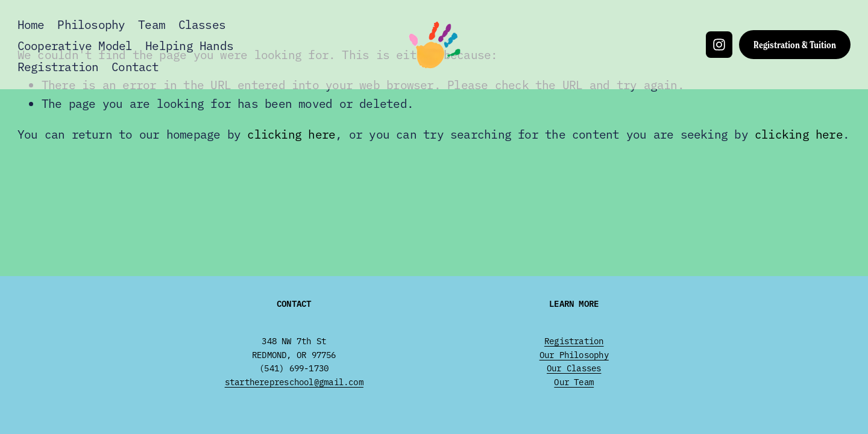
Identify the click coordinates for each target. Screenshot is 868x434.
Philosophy (91, 24)
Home (31, 24)
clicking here (291, 134)
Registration (58, 66)
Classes (202, 24)
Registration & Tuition (795, 45)
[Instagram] (719, 45)
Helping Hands (189, 45)
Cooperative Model (75, 45)
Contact (135, 66)
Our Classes (574, 368)
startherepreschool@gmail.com (294, 382)
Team (152, 24)
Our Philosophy (574, 354)
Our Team (574, 382)
